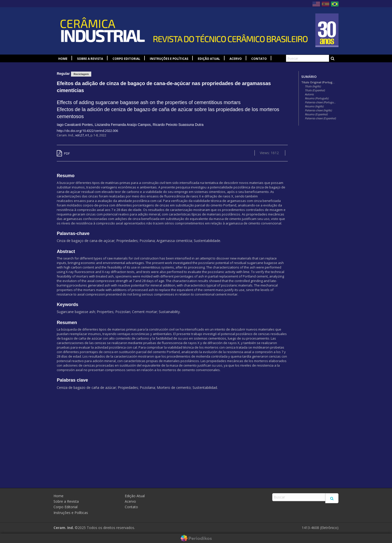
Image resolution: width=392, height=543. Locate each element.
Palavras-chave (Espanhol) (320, 118)
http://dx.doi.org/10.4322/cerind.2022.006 (87, 131)
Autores (309, 94)
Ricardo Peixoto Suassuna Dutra (178, 125)
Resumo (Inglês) (314, 106)
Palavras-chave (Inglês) (318, 110)
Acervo (236, 59)
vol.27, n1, (83, 135)
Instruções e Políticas (169, 59)
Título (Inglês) (313, 86)
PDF (63, 153)
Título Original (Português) (319, 82)
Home (63, 59)
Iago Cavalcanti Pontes (75, 125)
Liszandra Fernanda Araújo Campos (123, 125)
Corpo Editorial (126, 59)
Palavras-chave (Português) (320, 102)
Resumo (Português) (317, 98)
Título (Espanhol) (315, 90)
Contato (259, 59)
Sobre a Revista (90, 59)
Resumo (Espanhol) (316, 114)
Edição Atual (209, 59)
